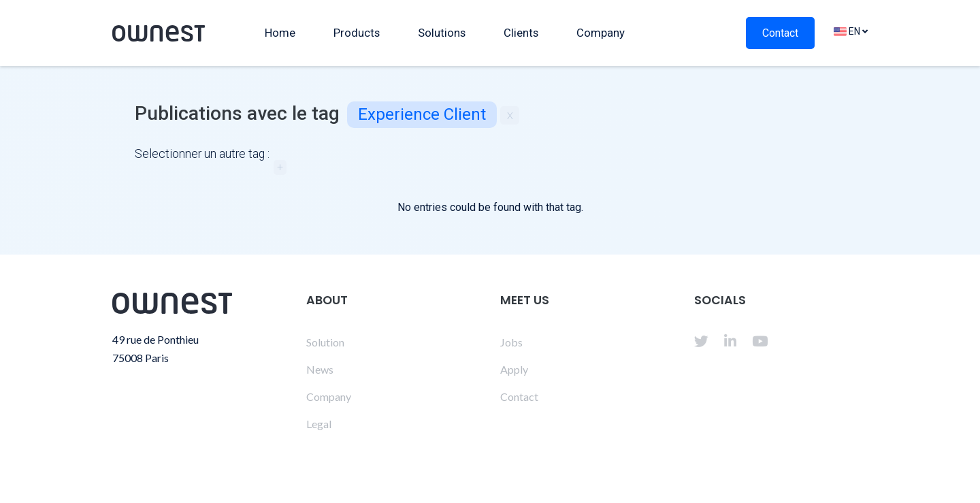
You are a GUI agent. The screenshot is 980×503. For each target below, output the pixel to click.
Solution (325, 342)
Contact (780, 33)
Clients (521, 33)
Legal (319, 424)
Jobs (511, 342)
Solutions (442, 33)
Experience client (422, 114)
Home (280, 33)
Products (357, 33)
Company (601, 33)
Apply (514, 369)
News (320, 369)
